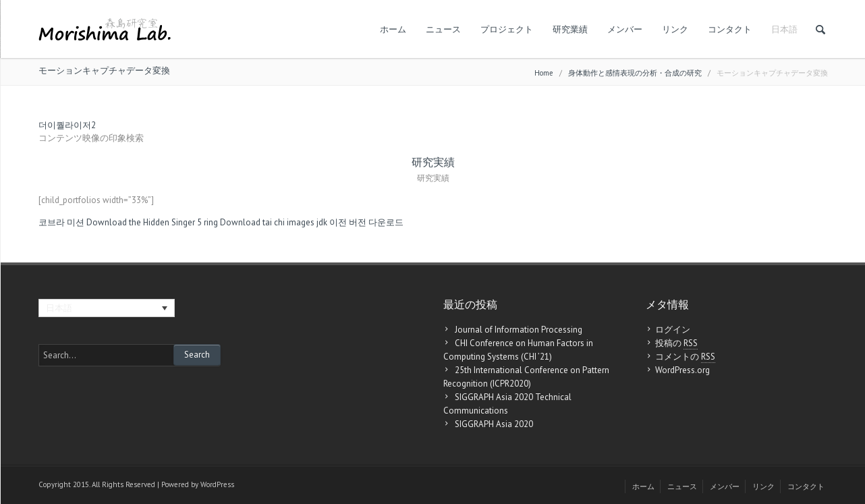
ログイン (673, 330)
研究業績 (570, 29)
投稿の (676, 343)
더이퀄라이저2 (67, 125)
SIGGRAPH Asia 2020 (494, 424)
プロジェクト (507, 29)
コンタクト (730, 29)
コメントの (685, 357)
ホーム (393, 29)
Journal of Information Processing (519, 330)
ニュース (443, 29)
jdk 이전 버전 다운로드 (360, 222)
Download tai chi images (267, 222)
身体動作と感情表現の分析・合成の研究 (635, 73)
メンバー (625, 29)
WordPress (217, 484)
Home (544, 73)
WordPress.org (682, 370)
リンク (675, 29)
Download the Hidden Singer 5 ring (152, 222)
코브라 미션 (61, 222)
